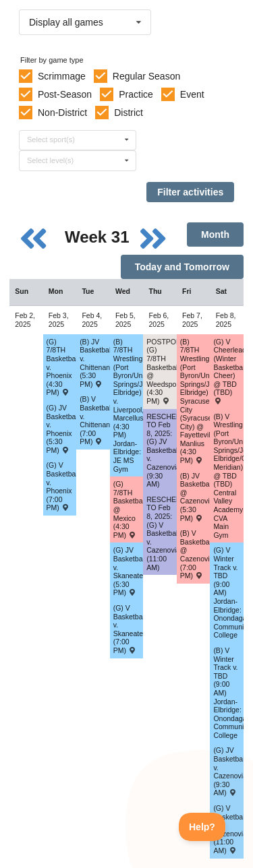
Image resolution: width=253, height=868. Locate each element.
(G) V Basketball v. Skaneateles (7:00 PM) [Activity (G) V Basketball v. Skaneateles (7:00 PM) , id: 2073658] (129, 629)
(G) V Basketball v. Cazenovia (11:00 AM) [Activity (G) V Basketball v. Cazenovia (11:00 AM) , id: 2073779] (228, 829)
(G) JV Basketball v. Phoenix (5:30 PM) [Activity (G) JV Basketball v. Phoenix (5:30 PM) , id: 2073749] (62, 429)
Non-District (62, 113)
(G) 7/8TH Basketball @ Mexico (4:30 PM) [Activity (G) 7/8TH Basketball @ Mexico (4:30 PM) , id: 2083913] (129, 509)
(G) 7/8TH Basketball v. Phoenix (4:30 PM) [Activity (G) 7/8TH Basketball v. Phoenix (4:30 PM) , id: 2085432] (62, 367)
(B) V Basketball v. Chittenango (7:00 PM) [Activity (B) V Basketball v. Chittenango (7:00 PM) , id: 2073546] (95, 420)
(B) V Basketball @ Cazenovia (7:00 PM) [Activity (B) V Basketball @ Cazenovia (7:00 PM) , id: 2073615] (195, 554)
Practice (136, 94)
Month (215, 235)
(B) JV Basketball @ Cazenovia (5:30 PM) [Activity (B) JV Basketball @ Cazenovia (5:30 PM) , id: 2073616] (195, 497)
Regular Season (146, 76)
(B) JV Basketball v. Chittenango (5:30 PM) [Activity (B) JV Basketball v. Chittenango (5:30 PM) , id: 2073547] (95, 363)
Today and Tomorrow (182, 267)
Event (192, 94)
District (129, 113)
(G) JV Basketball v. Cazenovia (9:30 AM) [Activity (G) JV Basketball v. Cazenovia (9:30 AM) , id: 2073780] (228, 771)
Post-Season (65, 94)
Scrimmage (62, 76)
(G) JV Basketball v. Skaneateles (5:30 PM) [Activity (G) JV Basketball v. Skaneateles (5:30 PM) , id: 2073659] (129, 571)
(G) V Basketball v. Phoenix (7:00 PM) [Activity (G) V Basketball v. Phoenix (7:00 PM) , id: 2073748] (62, 486)
